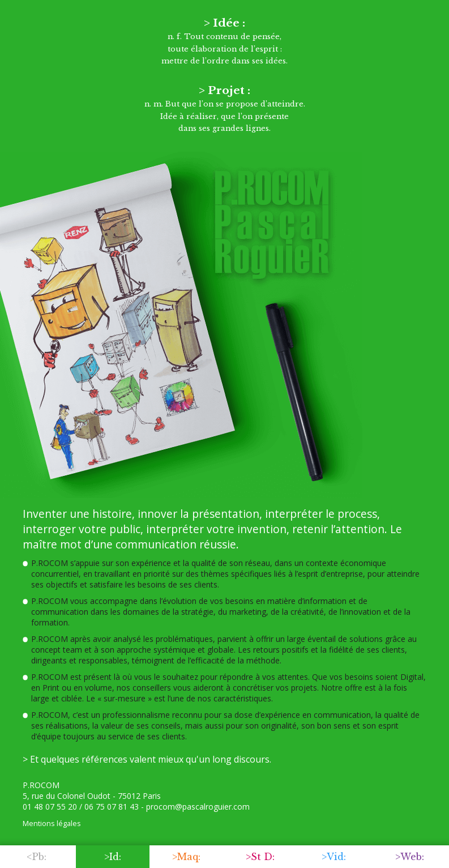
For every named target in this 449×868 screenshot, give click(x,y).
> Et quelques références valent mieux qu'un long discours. (147, 759)
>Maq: (186, 857)
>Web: (410, 857)
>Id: (113, 857)
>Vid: (334, 857)
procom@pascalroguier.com (198, 807)
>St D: (260, 857)
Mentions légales (52, 824)
